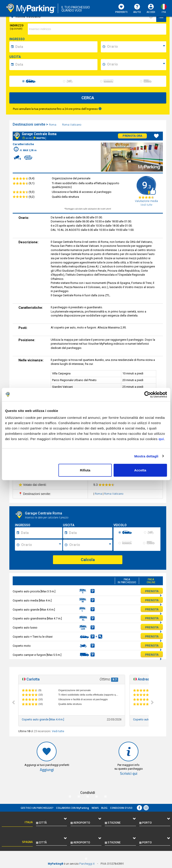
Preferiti (121, 9)
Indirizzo (17, 27)
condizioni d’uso (121, 808)
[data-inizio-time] (136, 47)
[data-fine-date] (56, 65)
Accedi (151, 12)
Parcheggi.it (87, 864)
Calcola (88, 560)
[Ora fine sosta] (90, 545)
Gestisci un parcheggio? (37, 808)
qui (161, 439)
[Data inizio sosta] (41, 533)
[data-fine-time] (136, 65)
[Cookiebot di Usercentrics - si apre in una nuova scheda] (147, 394)
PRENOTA (153, 591)
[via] (97, 29)
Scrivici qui (129, 774)
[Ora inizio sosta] (41, 545)
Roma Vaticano (72, 125)
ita (164, 12)
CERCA (88, 98)
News (95, 808)
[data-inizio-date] (56, 47)
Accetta (140, 470)
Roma (53, 125)
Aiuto (137, 9)
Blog (104, 808)
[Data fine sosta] (90, 533)
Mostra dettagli (146, 456)
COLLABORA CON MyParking (73, 808)
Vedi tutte (58, 731)
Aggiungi (47, 770)
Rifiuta (85, 470)
